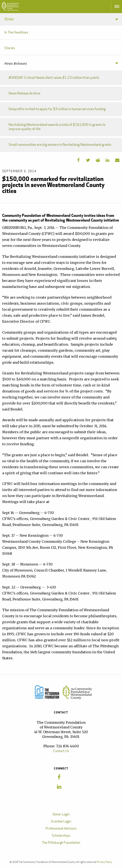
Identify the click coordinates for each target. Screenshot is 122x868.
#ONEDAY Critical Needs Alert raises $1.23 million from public (54, 78)
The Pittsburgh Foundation (61, 843)
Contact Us (61, 751)
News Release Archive (24, 93)
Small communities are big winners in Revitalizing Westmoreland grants (60, 145)
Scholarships (61, 835)
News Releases (16, 64)
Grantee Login (61, 821)
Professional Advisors (61, 828)
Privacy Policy (104, 862)
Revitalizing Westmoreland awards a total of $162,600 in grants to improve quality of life (57, 127)
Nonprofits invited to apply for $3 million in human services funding (57, 109)
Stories (10, 48)
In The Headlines (16, 32)
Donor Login (61, 814)
